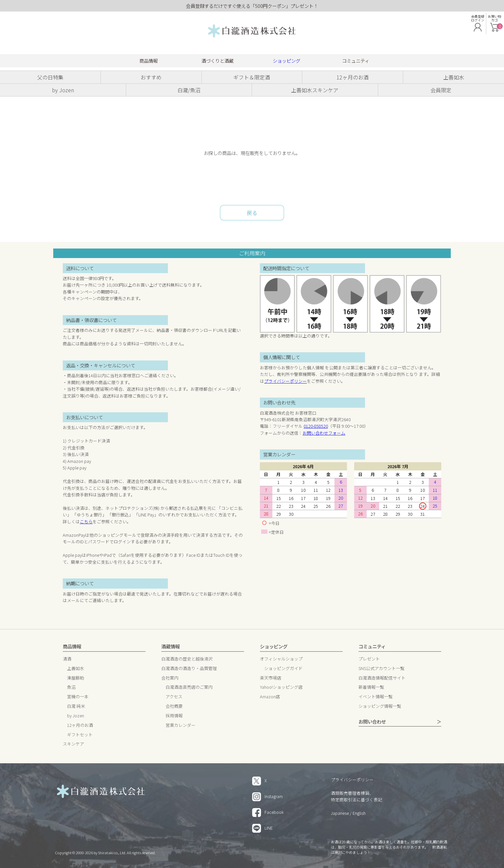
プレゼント (369, 659)
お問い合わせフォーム (324, 433)
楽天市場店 (271, 678)
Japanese (340, 813)
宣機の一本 (78, 697)
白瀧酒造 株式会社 (252, 31)
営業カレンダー (181, 725)
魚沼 (71, 687)
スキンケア (73, 744)
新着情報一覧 (371, 687)
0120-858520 (316, 426)
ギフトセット (80, 735)
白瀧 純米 (76, 706)
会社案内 (170, 678)
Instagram (267, 796)
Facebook (268, 812)
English (359, 813)
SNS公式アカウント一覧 (381, 669)
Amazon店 (270, 697)
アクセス (174, 697)
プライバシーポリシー (286, 381)
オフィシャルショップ (281, 659)
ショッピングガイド (283, 669)
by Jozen (76, 716)
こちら (86, 521)
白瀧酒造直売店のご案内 (189, 687)
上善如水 (76, 669)
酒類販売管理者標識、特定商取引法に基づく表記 (356, 796)
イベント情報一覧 (376, 697)
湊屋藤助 (76, 678)
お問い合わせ (372, 722)
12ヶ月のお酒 (80, 725)
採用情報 (174, 716)
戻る (252, 213)
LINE (262, 828)
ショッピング (286, 61)
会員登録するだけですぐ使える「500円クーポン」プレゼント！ (252, 6)
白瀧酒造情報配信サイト (382, 678)
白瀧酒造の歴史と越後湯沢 (187, 659)
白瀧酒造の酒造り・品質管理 (189, 669)
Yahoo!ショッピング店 (281, 687)
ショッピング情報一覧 (380, 706)
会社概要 (174, 706)
